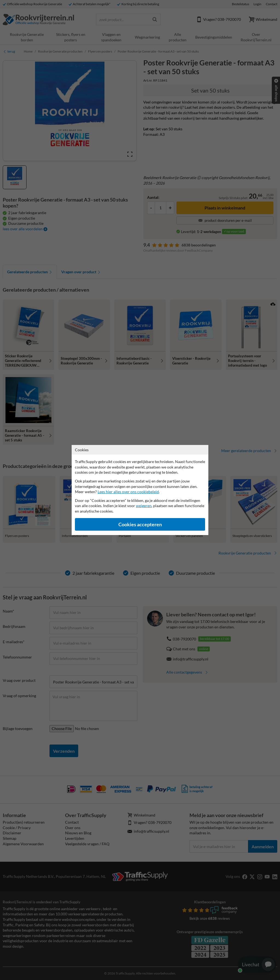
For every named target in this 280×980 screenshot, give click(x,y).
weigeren (144, 506)
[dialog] (140, 490)
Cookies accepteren (140, 525)
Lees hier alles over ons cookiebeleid (128, 492)
